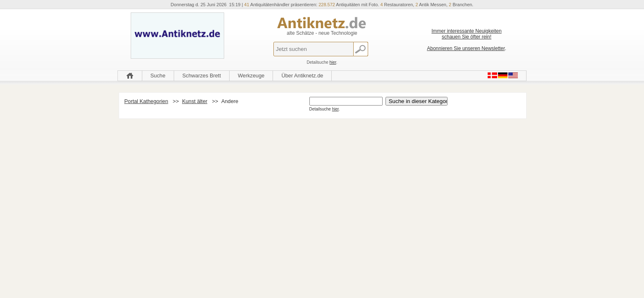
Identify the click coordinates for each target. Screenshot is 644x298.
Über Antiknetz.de (302, 76)
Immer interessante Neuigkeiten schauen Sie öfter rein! (466, 34)
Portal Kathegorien (146, 101)
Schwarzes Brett (202, 76)
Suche (158, 76)
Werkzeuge (251, 76)
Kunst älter (195, 101)
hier (333, 62)
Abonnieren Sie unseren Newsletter (466, 48)
